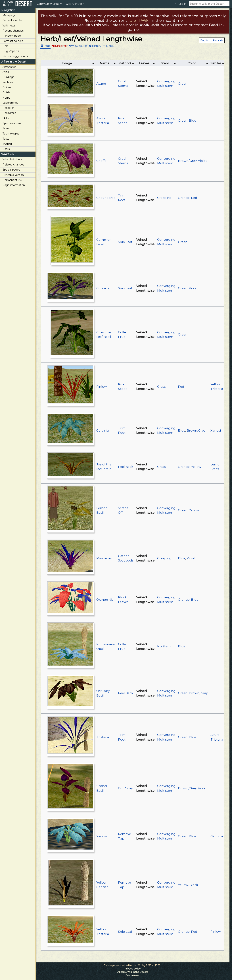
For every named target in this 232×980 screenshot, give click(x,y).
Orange (184, 198)
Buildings (8, 77)
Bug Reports (11, 51)
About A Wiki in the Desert (133, 972)
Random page (12, 36)
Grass (161, 387)
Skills (6, 118)
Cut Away (125, 788)
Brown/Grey (187, 161)
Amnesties (9, 67)
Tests (6, 139)
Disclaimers (133, 975)
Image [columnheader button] (67, 63)
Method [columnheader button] (125, 63)
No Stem (164, 646)
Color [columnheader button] (192, 63)
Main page (9, 15)
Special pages (11, 170)
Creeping (164, 198)
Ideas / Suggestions (15, 56)
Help (6, 46)
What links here (12, 159)
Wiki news (9, 26)
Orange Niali (106, 600)
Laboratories (10, 103)
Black (194, 885)
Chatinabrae (106, 198)
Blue (193, 121)
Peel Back (126, 467)
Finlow (102, 387)
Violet (202, 161)
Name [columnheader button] (105, 63)
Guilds (6, 92)
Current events (12, 20)
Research (9, 108)
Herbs (6, 98)
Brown (194, 693)
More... (110, 46)
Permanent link (12, 180)
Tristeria (103, 737)
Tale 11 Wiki (139, 20)
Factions (8, 82)
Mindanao (104, 558)
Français (218, 40)
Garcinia (103, 430)
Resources (9, 113)
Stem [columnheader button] (165, 63)
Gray (204, 693)
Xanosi (216, 430)
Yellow (196, 467)
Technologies (11, 134)
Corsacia (103, 288)
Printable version (13, 175)
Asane (101, 84)
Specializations (12, 123)
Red (194, 198)
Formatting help (13, 41)
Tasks (6, 128)
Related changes (13, 165)
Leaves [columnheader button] (144, 63)
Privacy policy (132, 969)
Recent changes (13, 31)
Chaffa (101, 161)
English (205, 40)
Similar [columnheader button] (216, 63)
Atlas (6, 72)
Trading (7, 144)
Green (183, 84)
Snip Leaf (125, 242)
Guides (7, 87)
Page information (14, 185)
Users (6, 149)
